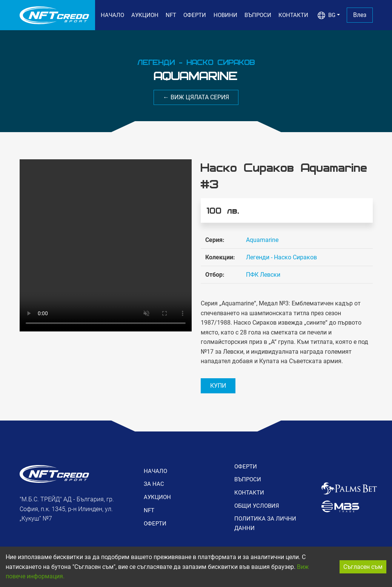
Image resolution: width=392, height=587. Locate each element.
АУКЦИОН (145, 15)
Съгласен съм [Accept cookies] (363, 567)
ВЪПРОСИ (258, 15)
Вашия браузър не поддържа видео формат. (106, 245)
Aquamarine (262, 240)
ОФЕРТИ (195, 15)
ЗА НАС (154, 484)
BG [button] (327, 15)
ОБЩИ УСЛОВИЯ (257, 506)
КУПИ (218, 386)
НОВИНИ (225, 15)
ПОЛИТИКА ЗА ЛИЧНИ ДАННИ (265, 523)
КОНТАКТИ (293, 15)
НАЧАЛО (112, 15)
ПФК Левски (263, 275)
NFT (171, 15)
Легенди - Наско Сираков (281, 257)
